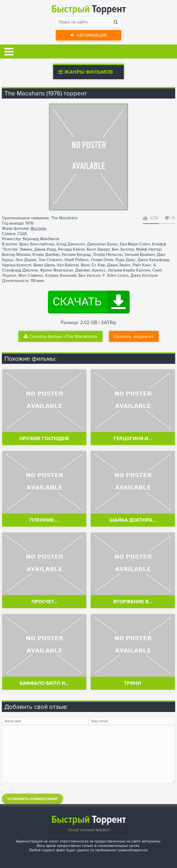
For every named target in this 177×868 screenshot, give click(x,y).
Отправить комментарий (32, 799)
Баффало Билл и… (44, 683)
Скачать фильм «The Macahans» (60, 336)
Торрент (89, 9)
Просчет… (44, 602)
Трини (133, 683)
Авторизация (89, 35)
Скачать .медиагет (134, 336)
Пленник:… (44, 520)
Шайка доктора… (133, 520)
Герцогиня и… (133, 439)
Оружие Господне (44, 439)
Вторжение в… (133, 602)
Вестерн (38, 228)
